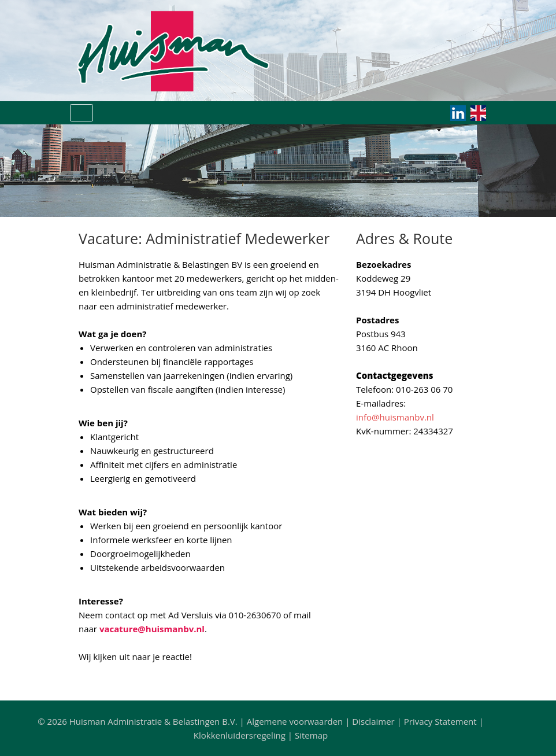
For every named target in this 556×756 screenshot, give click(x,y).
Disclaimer (373, 721)
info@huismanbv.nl (395, 417)
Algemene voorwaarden (295, 721)
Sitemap (311, 735)
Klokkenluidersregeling (240, 735)
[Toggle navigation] (81, 113)
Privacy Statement (440, 721)
